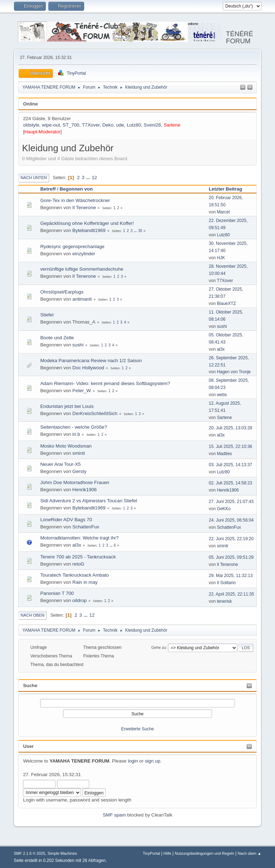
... (89, 177)
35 (140, 231)
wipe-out (51, 125)
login (133, 761)
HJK (221, 258)
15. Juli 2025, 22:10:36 (230, 447)
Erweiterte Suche (137, 729)
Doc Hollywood (88, 368)
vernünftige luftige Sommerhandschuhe (82, 269)
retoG (78, 564)
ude (120, 125)
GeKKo (224, 509)
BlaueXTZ (226, 304)
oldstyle (31, 125)
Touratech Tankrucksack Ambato (74, 575)
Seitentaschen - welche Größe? (74, 427)
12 (94, 177)
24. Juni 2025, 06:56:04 (231, 520)
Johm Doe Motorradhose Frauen (75, 482)
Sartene (172, 125)
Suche (30, 685)
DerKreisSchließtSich (95, 413)
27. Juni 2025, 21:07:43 (231, 502)
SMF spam (114, 815)
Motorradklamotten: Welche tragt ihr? (79, 538)
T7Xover (91, 125)
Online (30, 104)
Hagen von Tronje (234, 372)
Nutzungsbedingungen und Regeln (204, 853)
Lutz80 (134, 125)
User (28, 746)
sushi (222, 326)
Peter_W (82, 391)
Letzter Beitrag (229, 189)
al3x (221, 349)
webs (222, 395)
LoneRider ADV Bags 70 (66, 520)
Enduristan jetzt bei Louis (67, 406)
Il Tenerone (84, 208)
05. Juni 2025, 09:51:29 (231, 557)
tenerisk (225, 601)
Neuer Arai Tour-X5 (60, 464)
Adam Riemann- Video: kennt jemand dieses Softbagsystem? (105, 383)
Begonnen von (76, 189)
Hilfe (168, 853)
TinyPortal (151, 853)
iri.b (76, 434)
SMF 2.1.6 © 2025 (29, 853)
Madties (225, 454)
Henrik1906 (85, 490)
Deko (108, 125)
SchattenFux (86, 527)
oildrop (79, 600)
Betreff (48, 189)
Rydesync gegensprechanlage (72, 246)
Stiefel (47, 315)
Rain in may (85, 582)
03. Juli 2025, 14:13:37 (230, 465)
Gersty (79, 471)
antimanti (82, 299)
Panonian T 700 (57, 593)
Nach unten (33, 178)
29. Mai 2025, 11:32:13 (231, 576)
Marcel (223, 212)
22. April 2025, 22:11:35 (231, 594)
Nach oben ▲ (250, 853)
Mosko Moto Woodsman (66, 446)
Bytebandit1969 (89, 230)
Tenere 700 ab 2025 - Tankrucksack (78, 557)
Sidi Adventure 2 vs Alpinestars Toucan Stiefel (88, 501)
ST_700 (71, 125)
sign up (153, 761)
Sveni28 (152, 125)
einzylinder (84, 254)
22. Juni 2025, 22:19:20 (231, 539)
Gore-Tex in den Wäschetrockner (75, 200)
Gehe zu (159, 647)
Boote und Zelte (57, 338)
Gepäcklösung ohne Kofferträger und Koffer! (87, 223)
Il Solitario (226, 583)
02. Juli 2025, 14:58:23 (230, 483)
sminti (79, 453)
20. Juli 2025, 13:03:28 (230, 428)
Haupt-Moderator (42, 132)
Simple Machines (62, 853)
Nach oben (32, 615)
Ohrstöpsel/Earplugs (62, 292)
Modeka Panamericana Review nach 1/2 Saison (91, 361)
